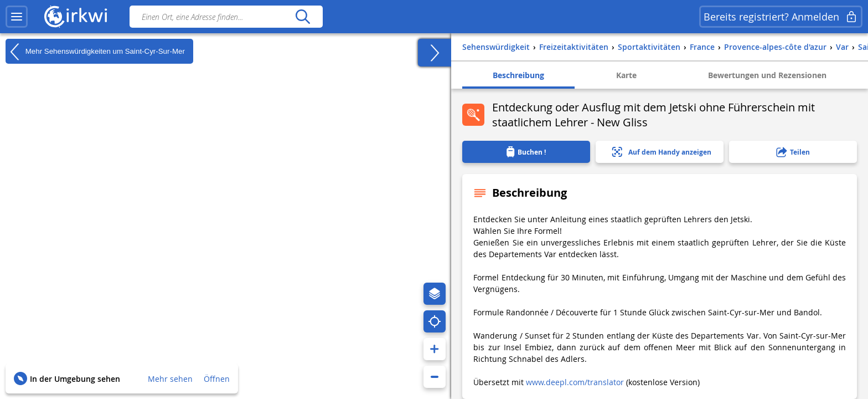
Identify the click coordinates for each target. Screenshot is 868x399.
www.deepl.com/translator (575, 382)
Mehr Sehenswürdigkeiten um (95, 52)
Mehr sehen (170, 379)
